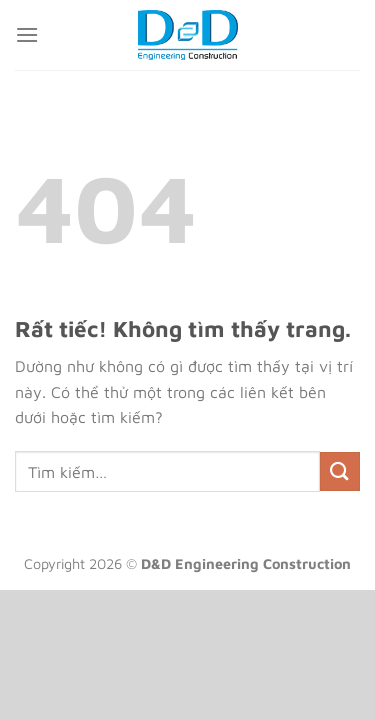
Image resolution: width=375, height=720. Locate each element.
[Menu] (27, 34)
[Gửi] (340, 471)
